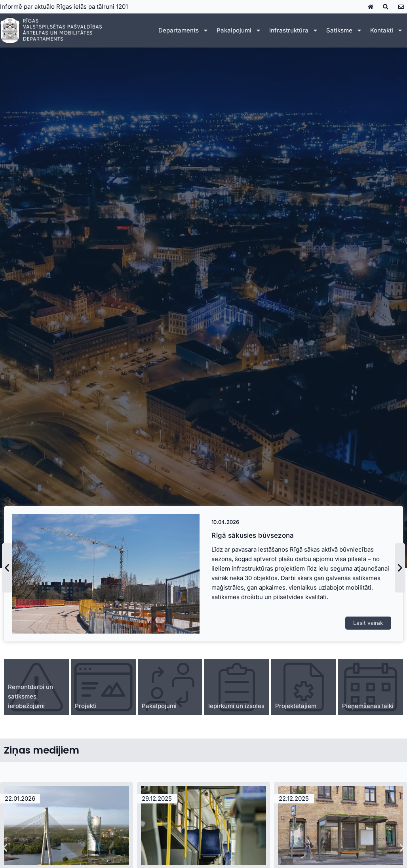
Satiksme (344, 30)
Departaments (184, 30)
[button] (7, 568)
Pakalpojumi (239, 30)
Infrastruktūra (294, 30)
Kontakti (387, 30)
